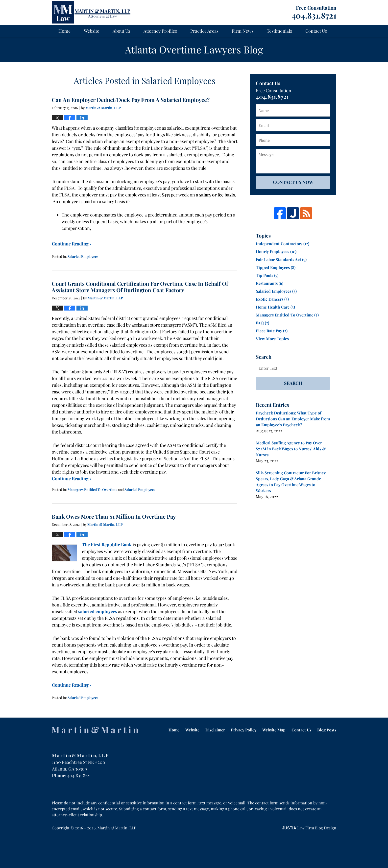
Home (64, 31)
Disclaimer (215, 730)
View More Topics (272, 339)
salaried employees (98, 611)
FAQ (263, 323)
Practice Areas (204, 31)
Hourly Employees (276, 252)
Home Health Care (275, 307)
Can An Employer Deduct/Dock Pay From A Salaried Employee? (131, 100)
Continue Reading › (72, 244)
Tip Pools (267, 275)
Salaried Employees (83, 256)
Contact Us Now (293, 182)
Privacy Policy (244, 730)
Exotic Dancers (272, 299)
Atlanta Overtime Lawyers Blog (91, 12)
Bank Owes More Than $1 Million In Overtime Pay (114, 516)
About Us (121, 31)
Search (293, 383)
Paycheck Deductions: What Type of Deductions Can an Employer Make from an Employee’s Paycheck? (293, 419)
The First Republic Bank (107, 545)
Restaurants (270, 283)
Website (92, 31)
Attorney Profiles (160, 31)
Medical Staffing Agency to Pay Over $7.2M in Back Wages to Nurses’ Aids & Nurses (291, 449)
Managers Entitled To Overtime (92, 490)
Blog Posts (327, 730)
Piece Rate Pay (272, 331)
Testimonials (279, 31)
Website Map (274, 730)
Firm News (243, 31)
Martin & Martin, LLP (117, 828)
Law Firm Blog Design (309, 828)
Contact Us (316, 31)
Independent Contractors (283, 244)
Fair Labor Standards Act (281, 259)
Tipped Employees (276, 267)
